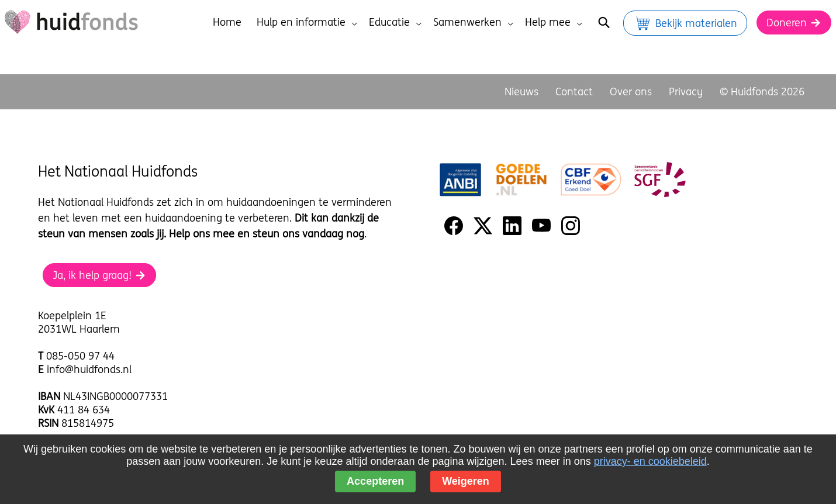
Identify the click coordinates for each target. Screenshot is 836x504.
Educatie (395, 22)
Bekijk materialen (685, 23)
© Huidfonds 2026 (762, 92)
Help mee (554, 22)
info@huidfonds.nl (89, 369)
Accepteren (375, 481)
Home (227, 22)
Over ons (631, 92)
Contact (574, 92)
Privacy (686, 92)
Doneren (794, 23)
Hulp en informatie (307, 22)
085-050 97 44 (80, 356)
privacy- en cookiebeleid (650, 461)
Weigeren (466, 481)
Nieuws (521, 92)
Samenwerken (473, 22)
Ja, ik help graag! (99, 275)
